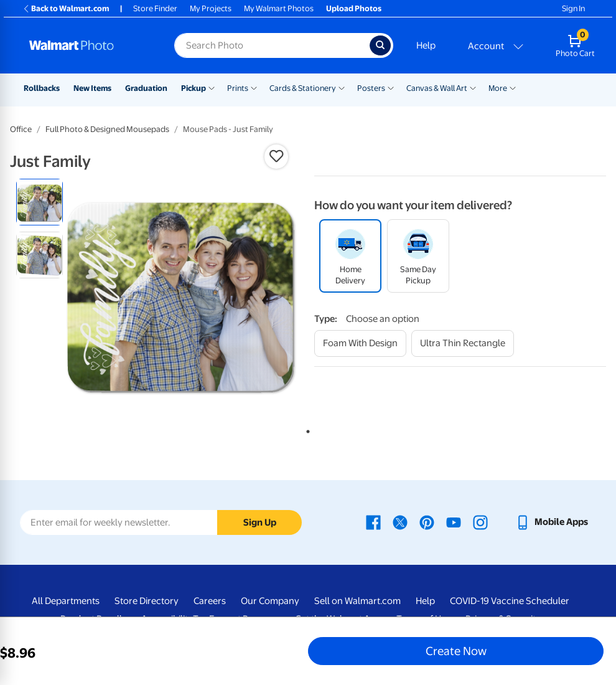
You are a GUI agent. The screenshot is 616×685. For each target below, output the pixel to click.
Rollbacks (42, 88)
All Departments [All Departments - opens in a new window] (66, 601)
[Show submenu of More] (513, 87)
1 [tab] (306, 429)
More (498, 88)
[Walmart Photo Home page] (88, 45)
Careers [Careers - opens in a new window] (210, 601)
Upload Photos (354, 8)
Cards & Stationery (303, 88)
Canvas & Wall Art (437, 88)
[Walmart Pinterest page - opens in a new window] (427, 522)
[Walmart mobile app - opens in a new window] (552, 522)
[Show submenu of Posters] (391, 87)
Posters (371, 88)
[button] (276, 156)
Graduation (146, 88)
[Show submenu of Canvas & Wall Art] (473, 87)
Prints (238, 88)
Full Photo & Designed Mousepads (107, 129)
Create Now (456, 651)
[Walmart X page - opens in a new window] (400, 522)
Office (21, 129)
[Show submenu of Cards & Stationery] (342, 87)
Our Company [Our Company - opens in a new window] (270, 601)
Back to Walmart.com (66, 8)
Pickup (194, 88)
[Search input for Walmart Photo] (272, 45)
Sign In (573, 8)
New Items (92, 88)
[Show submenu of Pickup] (212, 87)
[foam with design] (360, 343)
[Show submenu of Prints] (254, 87)
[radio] (40, 202)
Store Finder (155, 8)
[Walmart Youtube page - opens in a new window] (454, 522)
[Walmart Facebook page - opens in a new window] (373, 522)
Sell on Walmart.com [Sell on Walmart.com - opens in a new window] (357, 601)
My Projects (211, 8)
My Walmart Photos (279, 8)
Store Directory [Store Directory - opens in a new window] (147, 601)
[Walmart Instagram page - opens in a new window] (480, 522)
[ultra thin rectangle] (463, 343)
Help (426, 45)
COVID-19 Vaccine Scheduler (510, 601)
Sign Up (260, 522)
